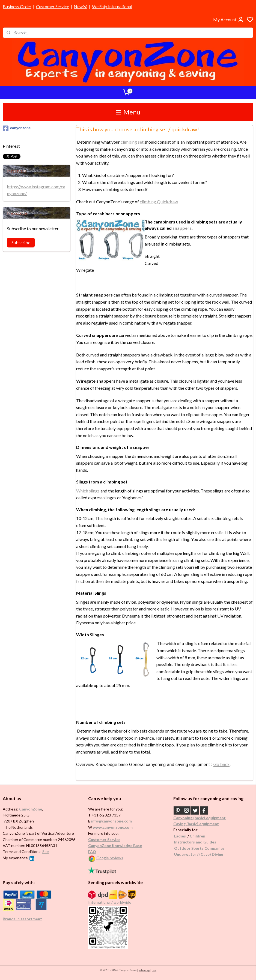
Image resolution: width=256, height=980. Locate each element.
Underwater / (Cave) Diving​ (199, 854)
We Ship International (112, 6)
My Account (229, 20)
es (184, 836)
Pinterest (11, 146)
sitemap (144, 970)
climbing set (132, 142)
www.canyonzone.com (113, 827)
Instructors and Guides (195, 842)
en (203, 836)
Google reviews (110, 858)
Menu (128, 112)
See (46, 852)
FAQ (92, 852)
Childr (195, 836)
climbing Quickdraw (159, 202)
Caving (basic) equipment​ (196, 824)
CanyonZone (31, 809)
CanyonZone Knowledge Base (115, 846)
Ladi (178, 836)
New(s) (81, 6)
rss (154, 970)
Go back (222, 764)
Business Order (17, 6)
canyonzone (17, 128)
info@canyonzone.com (111, 821)
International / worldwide (110, 902)
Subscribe (21, 242)
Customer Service (53, 6)
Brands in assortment (22, 919)
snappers (182, 228)
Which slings (88, 490)
